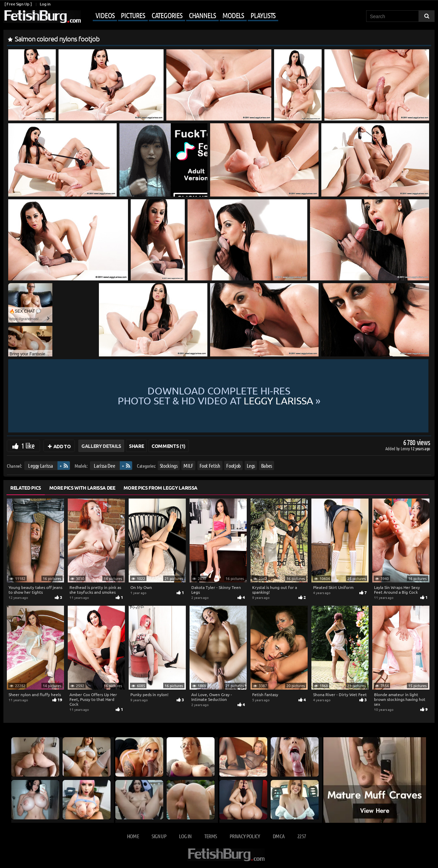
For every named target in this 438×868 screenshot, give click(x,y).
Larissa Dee (104, 466)
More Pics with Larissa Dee (82, 488)
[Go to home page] (42, 17)
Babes (267, 466)
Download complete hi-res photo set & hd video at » (219, 396)
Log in (45, 4)
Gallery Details (101, 446)
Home (133, 836)
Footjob (233, 466)
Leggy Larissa (40, 466)
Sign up (159, 836)
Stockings (169, 466)
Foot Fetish (210, 466)
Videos (105, 15)
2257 (302, 836)
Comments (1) (169, 446)
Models (233, 15)
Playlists (263, 15)
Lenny (406, 448)
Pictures (133, 15)
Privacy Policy (245, 836)
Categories (167, 15)
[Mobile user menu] (180, 16)
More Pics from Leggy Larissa (160, 488)
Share (136, 446)
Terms (211, 836)
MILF (188, 466)
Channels (202, 15)
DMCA (279, 836)
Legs (251, 466)
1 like (28, 445)
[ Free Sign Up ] (18, 4)
